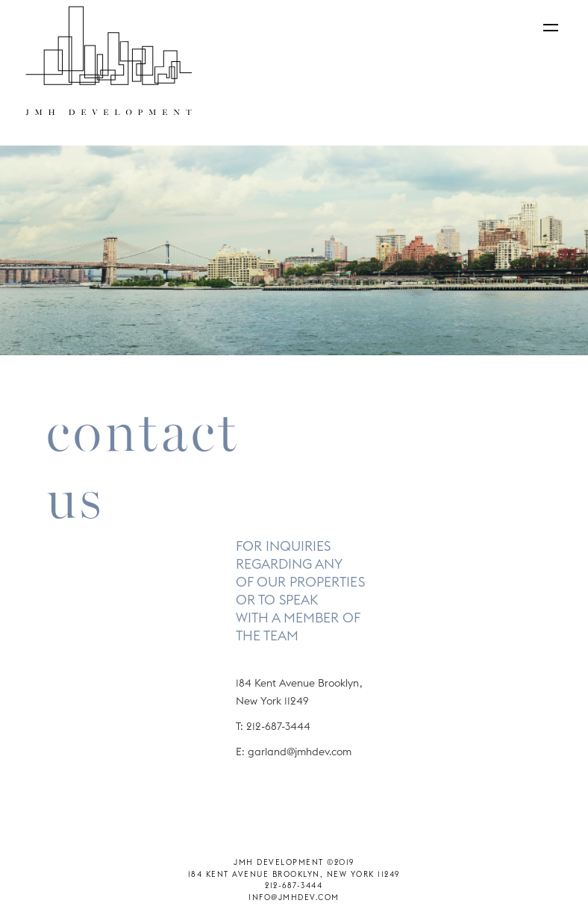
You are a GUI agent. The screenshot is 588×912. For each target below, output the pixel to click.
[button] (547, 33)
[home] (109, 61)
